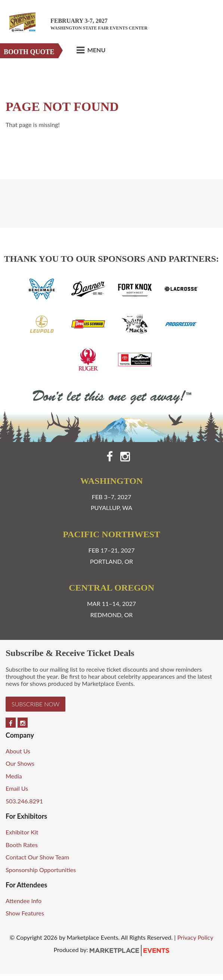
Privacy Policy (195, 937)
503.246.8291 (24, 801)
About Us (18, 751)
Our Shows (20, 763)
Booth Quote (29, 52)
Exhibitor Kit (22, 832)
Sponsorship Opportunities (41, 870)
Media (14, 776)
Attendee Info (24, 901)
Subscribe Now (35, 704)
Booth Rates (22, 845)
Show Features (25, 913)
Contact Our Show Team (37, 857)
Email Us (17, 788)
